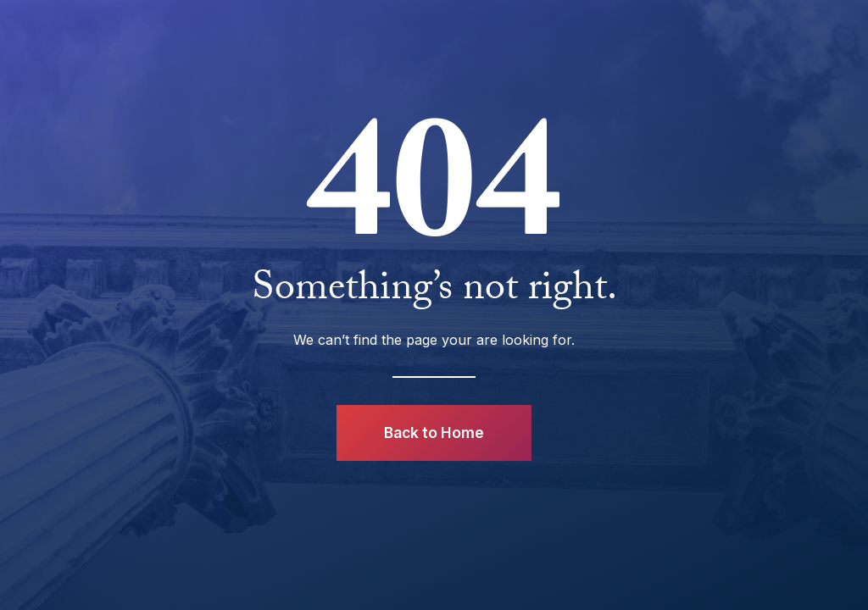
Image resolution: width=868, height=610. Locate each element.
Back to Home (434, 433)
